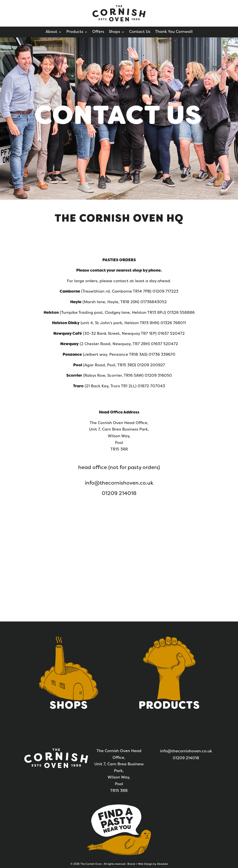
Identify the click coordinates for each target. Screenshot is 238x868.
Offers (98, 32)
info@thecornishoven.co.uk (119, 483)
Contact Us (140, 32)
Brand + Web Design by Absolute (148, 864)
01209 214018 (119, 494)
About (51, 32)
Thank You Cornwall (174, 32)
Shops (114, 32)
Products (75, 32)
